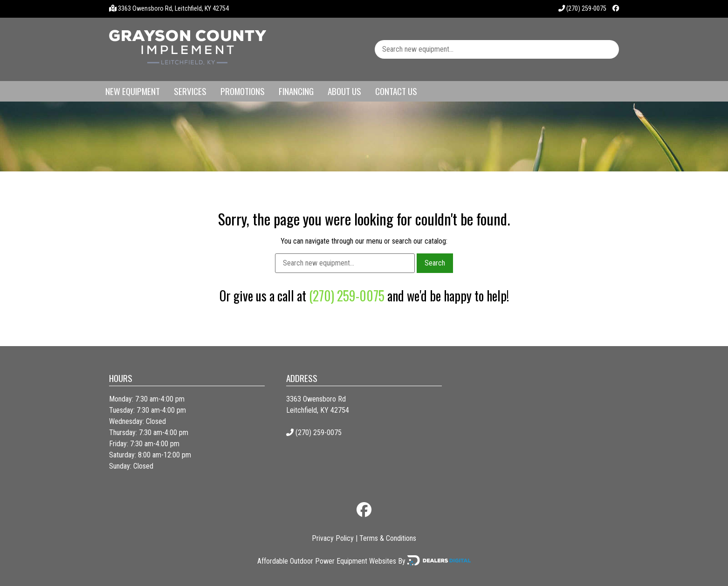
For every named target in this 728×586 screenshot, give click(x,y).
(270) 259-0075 (582, 9)
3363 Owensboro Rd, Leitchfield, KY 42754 (173, 9)
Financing (296, 91)
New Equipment (133, 91)
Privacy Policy (333, 538)
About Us (344, 91)
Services (190, 91)
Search (435, 263)
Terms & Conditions (388, 538)
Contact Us (396, 91)
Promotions (243, 91)
